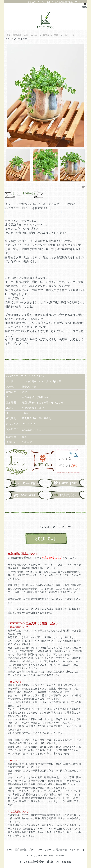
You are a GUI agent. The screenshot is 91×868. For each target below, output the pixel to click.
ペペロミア (70, 35)
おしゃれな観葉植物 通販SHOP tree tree (45, 862)
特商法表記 (21, 849)
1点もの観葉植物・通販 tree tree (21, 35)
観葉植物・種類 (51, 35)
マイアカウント (77, 849)
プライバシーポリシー (40, 849)
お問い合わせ (60, 849)
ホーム (10, 849)
